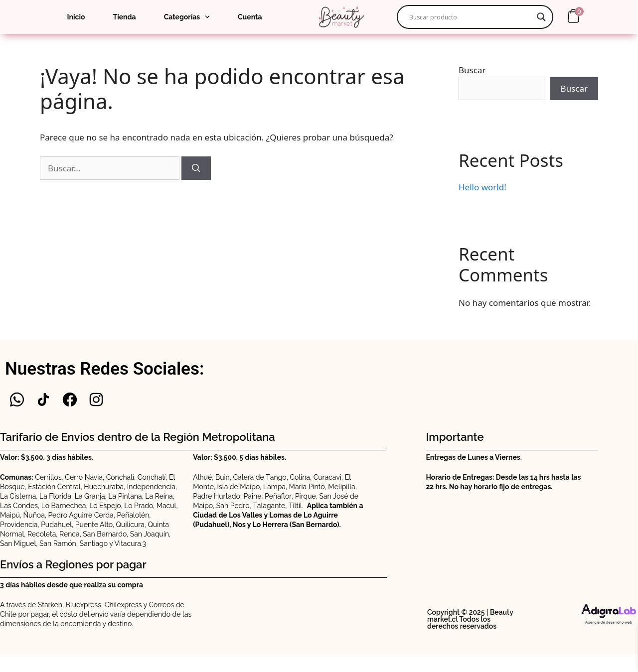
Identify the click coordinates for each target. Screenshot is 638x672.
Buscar (472, 70)
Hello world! (482, 187)
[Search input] (471, 17)
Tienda (124, 17)
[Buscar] (196, 168)
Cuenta (250, 17)
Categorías (187, 17)
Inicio (76, 17)
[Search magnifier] (541, 17)
